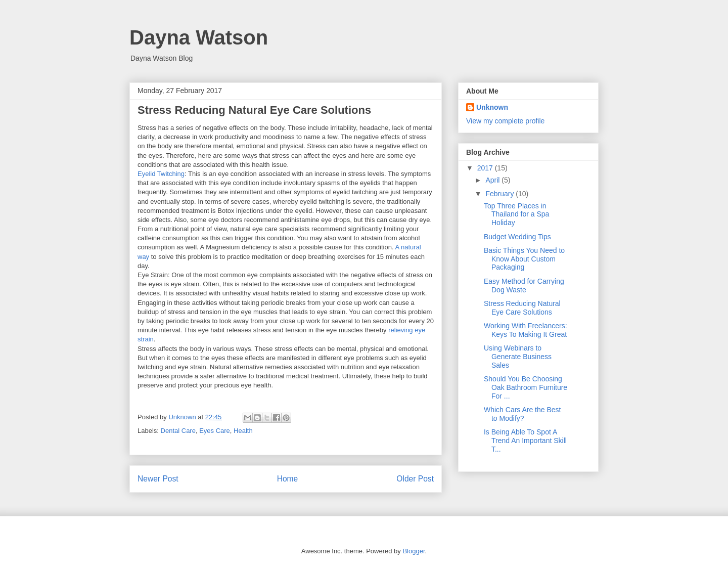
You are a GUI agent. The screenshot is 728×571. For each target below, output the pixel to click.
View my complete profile (505, 121)
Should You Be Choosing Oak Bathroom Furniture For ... (526, 387)
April (493, 180)
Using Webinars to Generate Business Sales (518, 357)
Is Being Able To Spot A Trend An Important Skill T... (525, 441)
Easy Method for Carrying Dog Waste (524, 285)
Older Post (415, 479)
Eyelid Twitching (161, 174)
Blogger (414, 551)
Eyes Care (215, 431)
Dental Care (178, 431)
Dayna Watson (199, 37)
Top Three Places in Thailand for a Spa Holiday (516, 214)
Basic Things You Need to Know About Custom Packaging (524, 259)
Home (288, 479)
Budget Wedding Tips (517, 237)
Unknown (492, 107)
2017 (486, 168)
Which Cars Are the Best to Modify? (522, 414)
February (500, 194)
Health (243, 431)
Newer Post (158, 479)
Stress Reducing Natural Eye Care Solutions (522, 308)
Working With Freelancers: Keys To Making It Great (526, 330)
